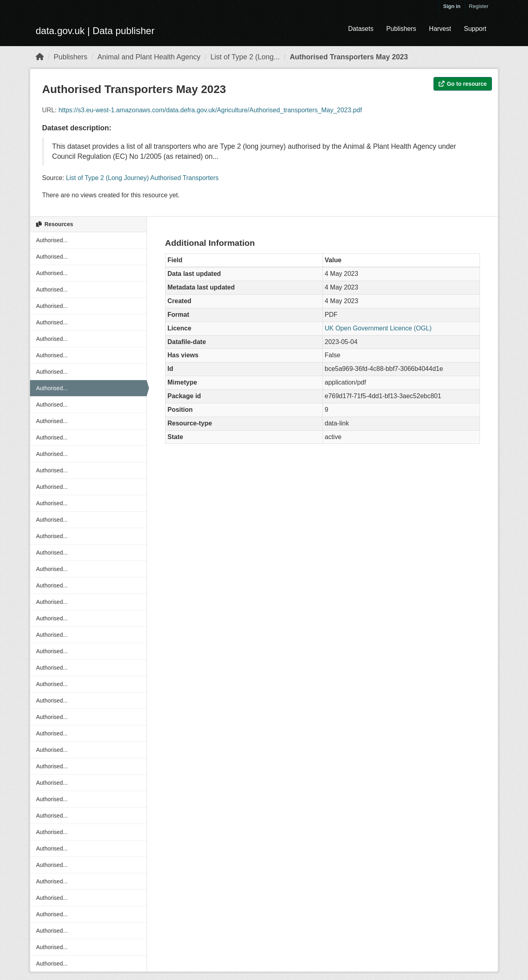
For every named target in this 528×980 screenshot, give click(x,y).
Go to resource (463, 84)
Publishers (401, 29)
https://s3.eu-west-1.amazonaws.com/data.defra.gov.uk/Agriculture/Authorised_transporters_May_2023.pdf (210, 110)
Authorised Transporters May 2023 (349, 57)
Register (479, 6)
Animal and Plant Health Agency (149, 57)
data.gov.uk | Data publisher (95, 31)
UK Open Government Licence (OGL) (378, 328)
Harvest (440, 29)
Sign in (452, 6)
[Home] (40, 57)
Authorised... (52, 240)
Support (475, 29)
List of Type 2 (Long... (245, 57)
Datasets (361, 29)
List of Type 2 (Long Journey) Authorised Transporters (142, 178)
